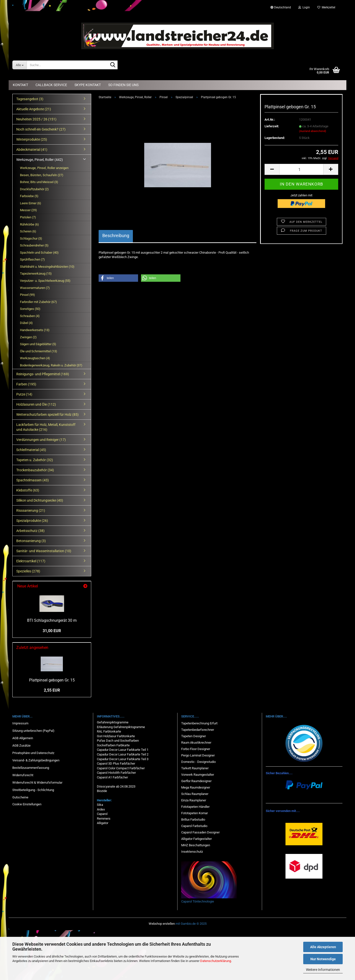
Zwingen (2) (28, 337)
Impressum (20, 723)
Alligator (103, 823)
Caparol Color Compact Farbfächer (121, 768)
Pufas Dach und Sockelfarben (118, 741)
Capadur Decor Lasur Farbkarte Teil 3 (123, 759)
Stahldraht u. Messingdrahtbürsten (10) (47, 267)
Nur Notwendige (323, 959)
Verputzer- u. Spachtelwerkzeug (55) (45, 281)
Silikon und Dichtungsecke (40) (40, 500)
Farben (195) (26, 384)
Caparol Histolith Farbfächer (116, 773)
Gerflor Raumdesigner (196, 781)
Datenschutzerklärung (216, 961)
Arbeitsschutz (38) (30, 531)
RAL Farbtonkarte (109, 731)
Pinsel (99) (27, 295)
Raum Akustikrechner (196, 743)
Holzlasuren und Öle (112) (36, 404)
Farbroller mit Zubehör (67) (38, 302)
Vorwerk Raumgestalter (198, 775)
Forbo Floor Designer (196, 749)
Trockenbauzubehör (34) (35, 470)
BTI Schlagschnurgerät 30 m (52, 620)
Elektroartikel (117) (31, 561)
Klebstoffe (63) (28, 490)
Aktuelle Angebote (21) (34, 109)
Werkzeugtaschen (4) (35, 358)
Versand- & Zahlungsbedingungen (36, 760)
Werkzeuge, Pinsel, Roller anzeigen (44, 168)
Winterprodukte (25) (32, 139)
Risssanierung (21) (31, 510)
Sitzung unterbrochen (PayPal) (33, 731)
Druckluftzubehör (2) (34, 189)
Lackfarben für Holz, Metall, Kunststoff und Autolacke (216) (46, 427)
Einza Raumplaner (194, 800)
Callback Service (51, 85)
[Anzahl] (301, 169)
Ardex (101, 809)
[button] (281, 7)
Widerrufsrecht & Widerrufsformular (37, 782)
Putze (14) (24, 394)
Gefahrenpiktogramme (113, 722)
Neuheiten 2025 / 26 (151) (36, 119)
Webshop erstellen (162, 924)
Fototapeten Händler (195, 807)
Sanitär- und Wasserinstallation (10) (44, 551)
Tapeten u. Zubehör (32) (35, 460)
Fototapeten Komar (195, 813)
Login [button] (304, 7)
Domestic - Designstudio (198, 762)
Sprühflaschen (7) (32, 259)
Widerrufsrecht (23, 775)
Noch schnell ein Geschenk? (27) (41, 129)
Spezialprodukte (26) (32, 521)
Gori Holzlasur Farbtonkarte (116, 736)
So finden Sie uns (123, 85)
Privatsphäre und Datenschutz (33, 753)
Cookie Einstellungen (27, 804)
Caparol (102, 814)
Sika (100, 805)
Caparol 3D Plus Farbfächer (116, 763)
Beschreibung (116, 236)
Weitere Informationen (323, 970)
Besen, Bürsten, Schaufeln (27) (42, 175)
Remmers (104, 819)
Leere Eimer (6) (31, 203)
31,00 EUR (52, 631)
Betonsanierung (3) (31, 541)
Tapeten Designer (194, 736)
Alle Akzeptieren (323, 947)
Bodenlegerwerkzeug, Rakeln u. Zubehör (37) (51, 365)
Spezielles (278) (28, 571)
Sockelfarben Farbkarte (113, 745)
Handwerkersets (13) (35, 330)
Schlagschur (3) (31, 238)
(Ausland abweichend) (313, 131)
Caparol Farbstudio (194, 826)
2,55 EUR (52, 690)
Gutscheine (20, 797)
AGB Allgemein (23, 738)
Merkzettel (326, 7)
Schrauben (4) (30, 316)
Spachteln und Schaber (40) (39, 253)
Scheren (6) (28, 231)
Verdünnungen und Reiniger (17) (41, 440)
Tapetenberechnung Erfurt (199, 723)
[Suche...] (19, 65)
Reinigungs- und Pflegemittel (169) (43, 374)
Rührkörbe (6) (29, 224)
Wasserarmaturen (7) (35, 288)
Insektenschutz (192, 852)
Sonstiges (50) (30, 309)
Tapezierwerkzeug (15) (36, 273)
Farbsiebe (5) (29, 196)
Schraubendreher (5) (34, 245)
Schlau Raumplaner (195, 794)
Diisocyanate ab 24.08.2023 (116, 786)
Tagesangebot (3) (30, 99)
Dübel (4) (26, 323)
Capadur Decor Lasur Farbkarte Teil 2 (123, 754)
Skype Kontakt (88, 85)
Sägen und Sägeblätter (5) (38, 344)
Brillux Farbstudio (193, 820)
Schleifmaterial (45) (31, 450)
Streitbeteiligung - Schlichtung (33, 790)
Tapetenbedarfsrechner (198, 730)
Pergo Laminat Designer (198, 755)
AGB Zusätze (21, 745)
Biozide (102, 791)
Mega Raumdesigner (196, 787)
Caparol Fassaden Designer (200, 832)
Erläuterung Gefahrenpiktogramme (121, 727)
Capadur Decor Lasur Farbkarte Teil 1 (123, 750)
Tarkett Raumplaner (195, 768)
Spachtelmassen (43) (33, 480)
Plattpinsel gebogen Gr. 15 (52, 680)
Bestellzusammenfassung (31, 768)
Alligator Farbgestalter (196, 839)
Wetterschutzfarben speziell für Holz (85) (47, 415)
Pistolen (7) (28, 217)
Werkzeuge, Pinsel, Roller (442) (40, 160)
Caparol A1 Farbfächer (112, 777)
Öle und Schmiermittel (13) (39, 351)
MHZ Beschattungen (196, 845)
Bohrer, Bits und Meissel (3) (39, 182)
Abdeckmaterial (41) (32, 150)
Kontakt (20, 85)
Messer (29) (28, 210)
